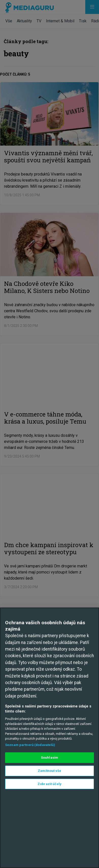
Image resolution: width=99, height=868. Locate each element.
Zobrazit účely (49, 784)
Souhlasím (49, 758)
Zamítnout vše (49, 771)
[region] (49, 738)
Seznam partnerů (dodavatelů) (30, 745)
